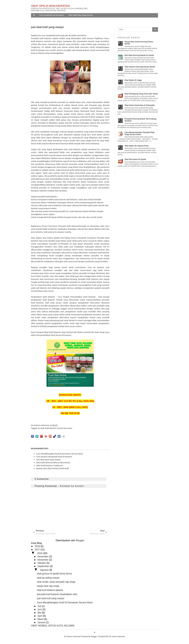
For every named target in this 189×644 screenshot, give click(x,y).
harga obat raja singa (48, 586)
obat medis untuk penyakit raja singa (56, 582)
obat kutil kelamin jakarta (50, 590)
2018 (38, 546)
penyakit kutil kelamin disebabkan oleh (57, 594)
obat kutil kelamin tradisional (50, 465)
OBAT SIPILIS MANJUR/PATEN (50, 6)
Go (155, 29)
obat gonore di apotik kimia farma (54, 574)
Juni (40, 609)
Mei (40, 613)
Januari (42, 622)
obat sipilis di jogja (133, 80)
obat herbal (69, 320)
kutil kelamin (75, 149)
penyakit (62, 102)
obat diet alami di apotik (135, 159)
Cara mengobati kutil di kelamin (51, 15)
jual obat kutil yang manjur (49, 460)
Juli (40, 606)
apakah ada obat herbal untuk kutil (52, 468)
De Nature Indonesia (40, 425)
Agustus (45, 570)
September (44, 566)
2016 (40, 553)
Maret (41, 619)
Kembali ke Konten (72, 486)
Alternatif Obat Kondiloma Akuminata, (53, 463)
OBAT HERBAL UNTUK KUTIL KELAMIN (53, 626)
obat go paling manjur (48, 578)
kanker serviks (70, 179)
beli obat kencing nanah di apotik (139, 55)
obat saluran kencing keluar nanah (140, 67)
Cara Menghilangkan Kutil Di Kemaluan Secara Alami (65, 602)
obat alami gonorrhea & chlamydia (140, 105)
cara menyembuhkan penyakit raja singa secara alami (140, 133)
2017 (38, 550)
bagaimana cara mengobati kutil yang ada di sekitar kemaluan (59, 35)
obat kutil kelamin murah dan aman (56, 428)
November (43, 560)
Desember (43, 556)
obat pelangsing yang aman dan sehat (141, 94)
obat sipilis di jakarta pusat (137, 146)
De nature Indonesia (117, 636)
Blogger (80, 540)
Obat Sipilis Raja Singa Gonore (80, 15)
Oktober (42, 563)
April (40, 616)
